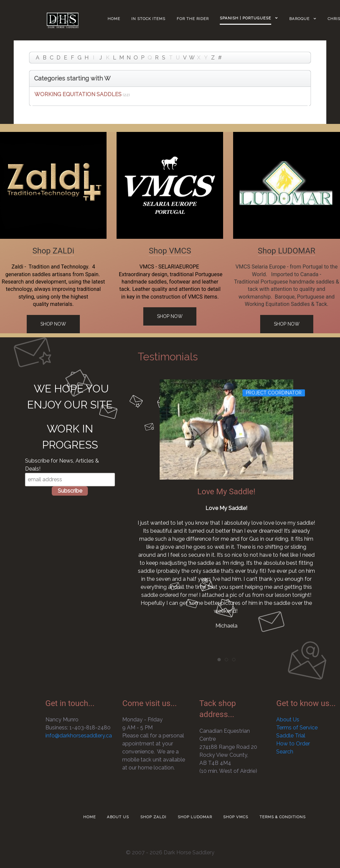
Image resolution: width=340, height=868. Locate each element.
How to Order (293, 744)
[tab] (219, 660)
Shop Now (53, 324)
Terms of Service (297, 728)
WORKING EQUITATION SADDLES (78, 94)
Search (285, 752)
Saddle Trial (291, 736)
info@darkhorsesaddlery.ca (79, 736)
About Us (288, 720)
